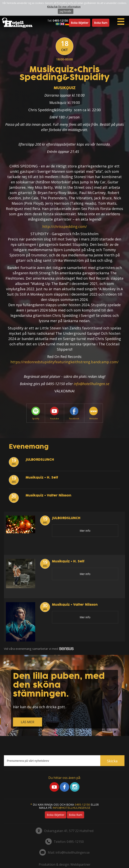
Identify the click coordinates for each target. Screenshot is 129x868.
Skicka (112, 761)
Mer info (85, 531)
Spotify (36, 413)
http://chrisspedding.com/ (65, 226)
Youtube (54, 413)
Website (94, 413)
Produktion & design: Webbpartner (65, 864)
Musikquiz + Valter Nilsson (48, 495)
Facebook (74, 413)
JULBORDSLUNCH (40, 460)
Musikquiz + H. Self (42, 477)
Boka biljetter (80, 23)
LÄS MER (28, 722)
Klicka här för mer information (64, 7)
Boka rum (101, 23)
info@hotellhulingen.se (92, 384)
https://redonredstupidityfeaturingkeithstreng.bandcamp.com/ (64, 362)
